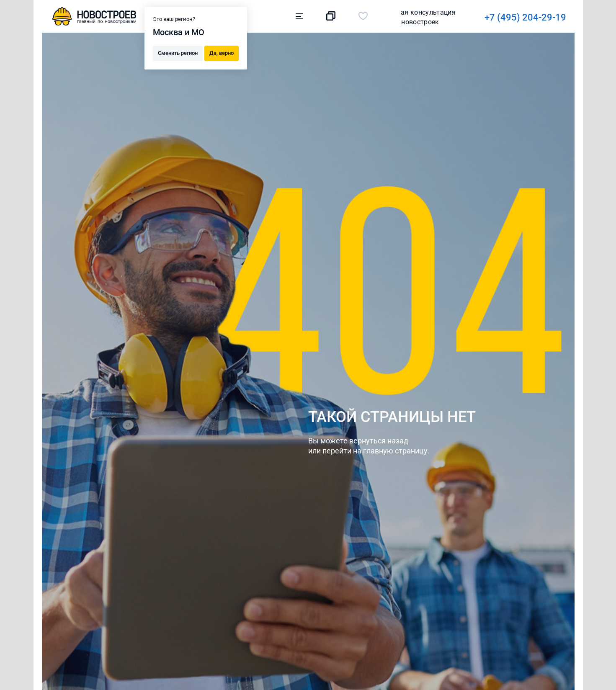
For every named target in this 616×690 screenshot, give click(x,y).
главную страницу (395, 451)
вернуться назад (379, 441)
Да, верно (222, 53)
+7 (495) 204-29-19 (409, 17)
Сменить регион (178, 53)
